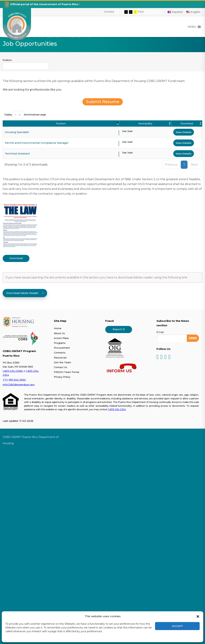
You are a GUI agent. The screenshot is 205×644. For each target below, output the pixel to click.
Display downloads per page (25, 115)
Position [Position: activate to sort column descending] (61, 123)
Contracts (60, 353)
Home (58, 328)
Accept (177, 626)
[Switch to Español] (175, 12)
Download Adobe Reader (25, 293)
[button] (198, 616)
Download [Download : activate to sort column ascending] (187, 123)
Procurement (62, 348)
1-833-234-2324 (117, 409)
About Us (59, 333)
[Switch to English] (193, 12)
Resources (60, 358)
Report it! (119, 329)
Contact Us (60, 367)
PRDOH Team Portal (66, 372)
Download (16, 258)
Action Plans (61, 338)
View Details (184, 132)
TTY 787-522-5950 (14, 380)
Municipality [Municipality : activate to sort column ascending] (145, 123)
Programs (60, 343)
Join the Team (62, 362)
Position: (7, 60)
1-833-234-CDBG (13, 371)
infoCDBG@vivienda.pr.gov (19, 385)
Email (160, 332)
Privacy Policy (62, 377)
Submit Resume (103, 102)
